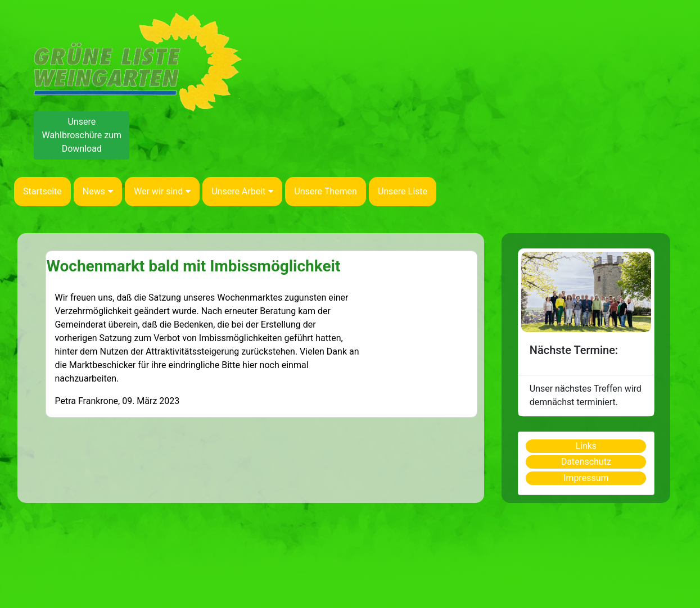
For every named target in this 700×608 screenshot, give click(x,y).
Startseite (42, 191)
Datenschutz (586, 462)
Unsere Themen (326, 191)
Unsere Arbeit (242, 191)
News (98, 191)
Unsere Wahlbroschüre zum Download (82, 135)
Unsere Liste (403, 191)
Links (586, 446)
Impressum (586, 478)
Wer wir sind (162, 191)
